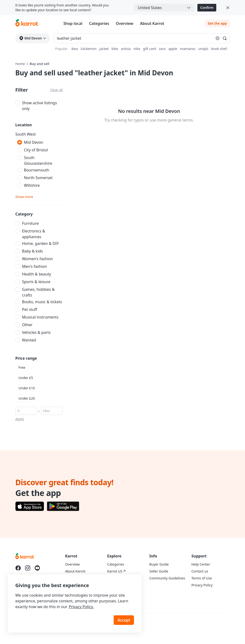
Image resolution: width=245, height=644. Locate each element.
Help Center (201, 564)
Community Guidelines (167, 578)
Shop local (73, 23)
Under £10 (27, 388)
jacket (104, 49)
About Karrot (152, 23)
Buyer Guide (159, 564)
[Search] (225, 38)
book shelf (219, 49)
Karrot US (116, 571)
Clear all (56, 90)
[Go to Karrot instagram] (28, 568)
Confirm (207, 8)
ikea (75, 49)
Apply (20, 419)
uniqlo (203, 49)
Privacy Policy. (81, 607)
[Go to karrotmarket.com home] (27, 23)
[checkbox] (39, 105)
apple (173, 49)
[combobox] (164, 8)
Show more (24, 197)
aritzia (126, 49)
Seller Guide (159, 571)
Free (22, 367)
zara (162, 49)
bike (115, 49)
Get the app (217, 23)
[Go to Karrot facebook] (18, 568)
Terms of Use (202, 578)
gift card (150, 49)
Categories (99, 23)
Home (20, 64)
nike (137, 49)
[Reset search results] (217, 38)
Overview (125, 23)
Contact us (200, 571)
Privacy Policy (202, 585)
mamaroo (188, 49)
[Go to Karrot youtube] (37, 568)
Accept (124, 620)
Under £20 (27, 398)
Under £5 (26, 378)
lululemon (89, 49)
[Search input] (142, 38)
